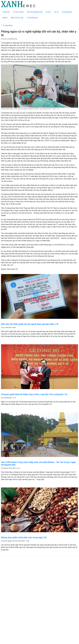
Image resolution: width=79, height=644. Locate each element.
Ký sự (56, 12)
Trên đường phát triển (35, 12)
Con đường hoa (32, 18)
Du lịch (48, 12)
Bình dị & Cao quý (17, 18)
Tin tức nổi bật (18, 12)
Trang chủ (6, 12)
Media (5, 18)
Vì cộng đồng (67, 12)
